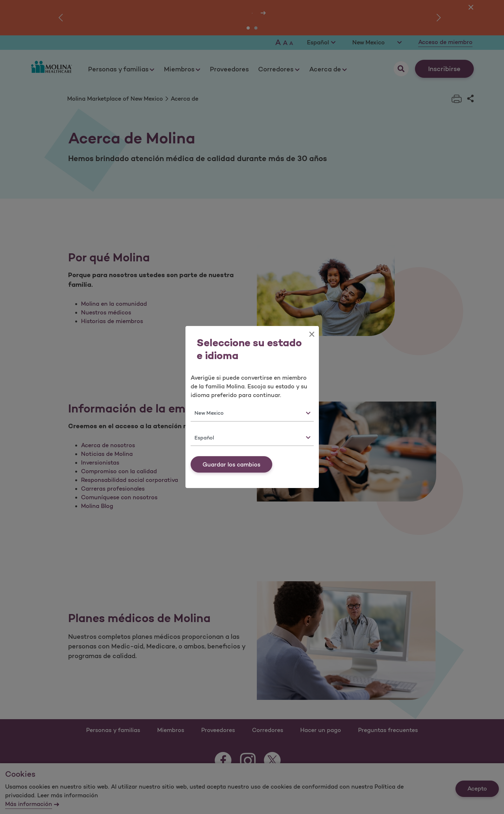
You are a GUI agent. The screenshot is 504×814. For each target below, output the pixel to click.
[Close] (312, 334)
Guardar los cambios (231, 465)
